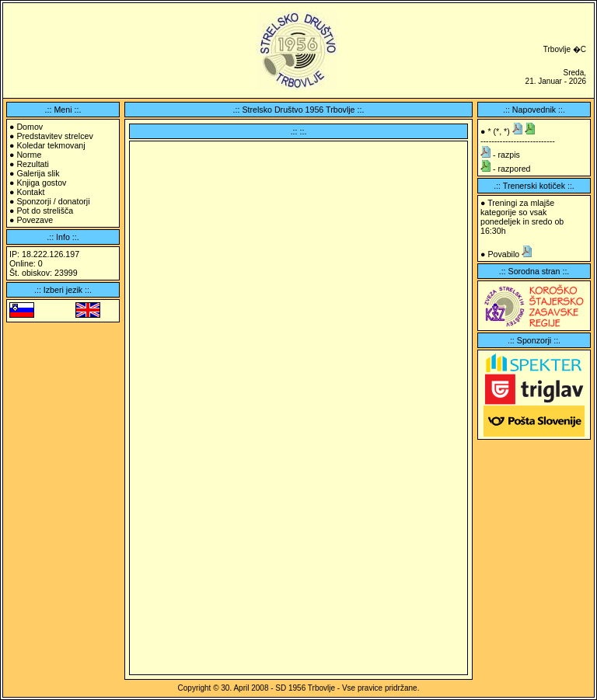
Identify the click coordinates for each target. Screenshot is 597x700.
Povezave (35, 220)
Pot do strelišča (45, 211)
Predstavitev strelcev (54, 136)
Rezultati (32, 164)
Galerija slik (38, 173)
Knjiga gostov (41, 183)
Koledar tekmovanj (51, 145)
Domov (30, 127)
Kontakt (30, 192)
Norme (29, 155)
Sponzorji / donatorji (53, 201)
